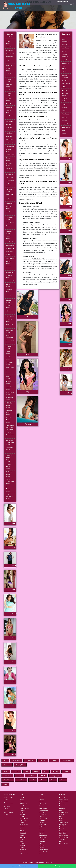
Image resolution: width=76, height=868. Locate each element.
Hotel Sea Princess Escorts (8, 467)
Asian (6, 772)
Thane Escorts (9, 107)
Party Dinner (8, 780)
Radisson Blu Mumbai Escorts (9, 450)
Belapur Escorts (10, 258)
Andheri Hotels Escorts (10, 388)
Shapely (43, 780)
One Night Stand (64, 100)
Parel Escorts (9, 140)
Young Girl (65, 124)
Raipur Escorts (63, 829)
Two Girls (43, 761)
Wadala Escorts (10, 155)
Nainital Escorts (64, 812)
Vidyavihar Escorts (9, 312)
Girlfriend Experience (65, 56)
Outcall (64, 134)
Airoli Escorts (9, 242)
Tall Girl (64, 87)
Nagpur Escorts (64, 800)
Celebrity (64, 121)
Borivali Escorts (8, 70)
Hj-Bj (33, 780)
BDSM (43, 776)
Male (26, 772)
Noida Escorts (24, 831)
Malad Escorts (9, 65)
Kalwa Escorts (10, 223)
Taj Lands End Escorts (10, 393)
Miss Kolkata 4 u (39, 862)
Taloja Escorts (9, 203)
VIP (5, 761)
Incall (63, 130)
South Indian (65, 48)
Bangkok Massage (64, 67)
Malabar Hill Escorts (9, 326)
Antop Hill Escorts (9, 347)
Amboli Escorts (10, 281)
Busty (53, 780)
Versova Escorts (10, 272)
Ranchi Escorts (63, 843)
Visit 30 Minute (66, 84)
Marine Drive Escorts (9, 331)
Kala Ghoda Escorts (9, 321)
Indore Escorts (43, 854)
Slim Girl (64, 90)
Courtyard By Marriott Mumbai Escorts (9, 458)
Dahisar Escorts (10, 248)
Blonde (36, 772)
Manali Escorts (63, 837)
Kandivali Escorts (8, 75)
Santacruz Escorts (8, 268)
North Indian (65, 114)
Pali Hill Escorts (8, 285)
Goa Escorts (43, 825)
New (5, 784)
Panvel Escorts (10, 195)
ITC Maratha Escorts (9, 399)
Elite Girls (64, 45)
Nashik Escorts (63, 802)
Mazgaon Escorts (8, 150)
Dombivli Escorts (8, 185)
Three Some (31, 776)
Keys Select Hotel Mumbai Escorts (10, 482)
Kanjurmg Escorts (8, 296)
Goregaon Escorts (8, 61)
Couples (54, 761)
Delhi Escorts (23, 804)
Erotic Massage (67, 761)
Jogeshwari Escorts (9, 290)
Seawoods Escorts (8, 208)
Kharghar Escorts (8, 199)
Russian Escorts (8, 803)
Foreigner (64, 117)
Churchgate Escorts (9, 277)
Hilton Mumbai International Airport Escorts (10, 427)
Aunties (64, 104)
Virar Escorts (9, 177)
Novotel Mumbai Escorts (8, 489)
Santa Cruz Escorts (9, 86)
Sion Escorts (9, 124)
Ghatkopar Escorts (8, 94)
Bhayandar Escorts (9, 170)
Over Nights (16, 761)
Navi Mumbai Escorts (9, 117)
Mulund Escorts (10, 104)
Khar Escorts (9, 121)
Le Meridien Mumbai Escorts (9, 405)
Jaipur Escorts (43, 835)
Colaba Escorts (10, 53)
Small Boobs (21, 780)
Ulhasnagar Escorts (9, 190)
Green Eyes (7, 776)
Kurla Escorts (9, 90)
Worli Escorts (9, 136)
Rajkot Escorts (63, 833)
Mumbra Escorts (8, 227)
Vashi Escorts (9, 252)
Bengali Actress (66, 60)
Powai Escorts (9, 57)
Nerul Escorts (9, 255)
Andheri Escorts (8, 43)
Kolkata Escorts (24, 854)
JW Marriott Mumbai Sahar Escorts (10, 435)
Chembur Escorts (8, 100)
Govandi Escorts (8, 372)
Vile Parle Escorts (8, 80)
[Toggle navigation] (71, 5)
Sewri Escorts (9, 143)
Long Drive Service (65, 95)
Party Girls (65, 72)
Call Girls (64, 51)
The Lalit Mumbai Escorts (8, 420)
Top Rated (7, 765)
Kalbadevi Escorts (8, 358)
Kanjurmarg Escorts (9, 307)
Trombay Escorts (8, 383)
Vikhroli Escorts (8, 213)
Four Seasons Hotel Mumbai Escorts (10, 442)
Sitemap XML (49, 862)
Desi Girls (64, 107)
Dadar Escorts (9, 133)
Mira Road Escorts (9, 164)
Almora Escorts (64, 823)
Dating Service (55, 776)
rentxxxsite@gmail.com (19, 866)
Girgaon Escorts (8, 353)
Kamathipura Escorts (9, 363)
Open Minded (30, 761)
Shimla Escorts (63, 835)
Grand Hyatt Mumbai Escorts (9, 413)
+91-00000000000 (63, 1)
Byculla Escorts (10, 146)
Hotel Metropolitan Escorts (9, 496)
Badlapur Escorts (8, 238)
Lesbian (66, 772)
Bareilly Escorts (24, 808)
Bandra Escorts (10, 47)
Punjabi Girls (65, 63)
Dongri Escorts (10, 316)
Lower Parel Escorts (9, 129)
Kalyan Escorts (10, 181)
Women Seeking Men (65, 40)
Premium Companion (65, 76)
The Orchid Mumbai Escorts (9, 474)
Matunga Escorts (8, 159)
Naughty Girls (20, 765)
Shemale (16, 772)
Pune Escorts (43, 808)
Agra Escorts (23, 806)
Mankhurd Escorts (8, 377)
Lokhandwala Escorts (9, 263)
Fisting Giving (66, 127)
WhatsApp (57, 866)
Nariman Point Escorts (10, 342)
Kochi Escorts (43, 852)
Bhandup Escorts (8, 111)
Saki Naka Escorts (8, 301)
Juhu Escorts (9, 50)
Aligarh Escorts (24, 818)
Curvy (63, 780)
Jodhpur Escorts (44, 850)
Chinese (19, 776)
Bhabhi (64, 111)
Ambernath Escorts (9, 232)
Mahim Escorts (10, 245)
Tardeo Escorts (10, 368)
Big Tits (55, 772)
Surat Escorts (43, 818)
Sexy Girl (64, 80)
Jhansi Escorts (24, 825)
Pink (46, 772)
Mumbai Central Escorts (10, 337)
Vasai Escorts (9, 174)
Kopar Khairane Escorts (10, 218)
